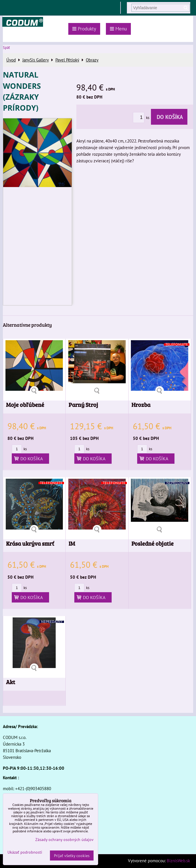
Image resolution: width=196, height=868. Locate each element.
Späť (6, 48)
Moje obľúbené (25, 405)
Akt (11, 682)
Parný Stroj (83, 405)
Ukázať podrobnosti (25, 852)
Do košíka (169, 117)
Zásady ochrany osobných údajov (64, 839)
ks (142, 118)
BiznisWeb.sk (178, 861)
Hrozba (141, 405)
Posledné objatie (153, 543)
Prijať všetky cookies (72, 856)
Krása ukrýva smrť (30, 543)
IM (72, 543)
